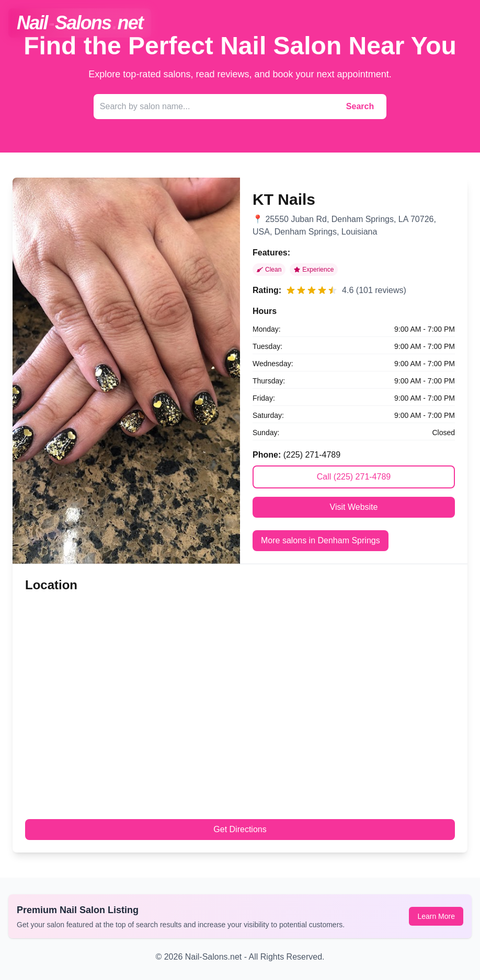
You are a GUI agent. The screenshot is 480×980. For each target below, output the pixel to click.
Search (360, 106)
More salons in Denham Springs (321, 540)
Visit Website (354, 507)
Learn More (436, 916)
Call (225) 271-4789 (354, 477)
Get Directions (240, 829)
